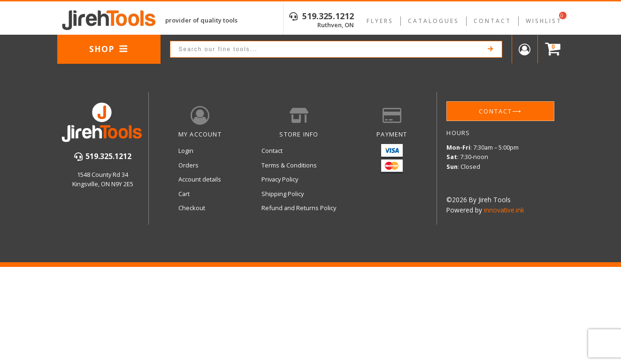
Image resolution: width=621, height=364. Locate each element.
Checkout (192, 208)
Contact (492, 21)
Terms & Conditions (289, 165)
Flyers (380, 21)
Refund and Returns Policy (299, 208)
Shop (109, 49)
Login (186, 151)
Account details (200, 179)
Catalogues (433, 21)
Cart (184, 194)
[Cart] (551, 49)
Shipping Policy (283, 194)
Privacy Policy (280, 179)
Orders (188, 165)
